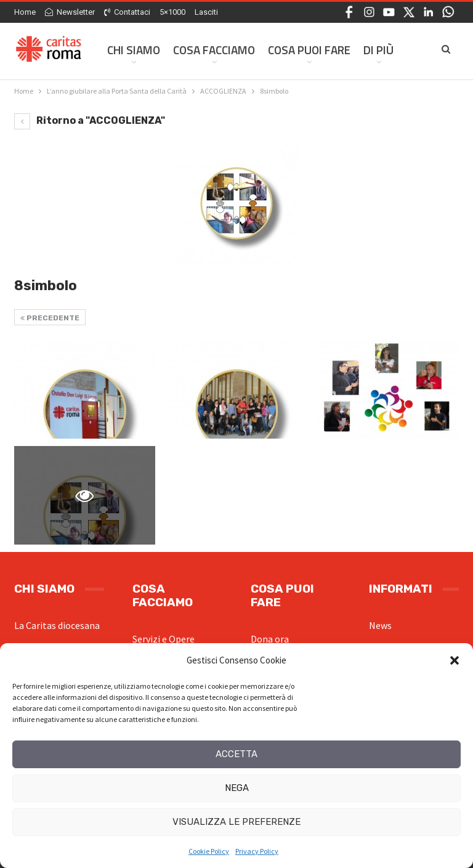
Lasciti (206, 12)
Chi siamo (134, 50)
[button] (455, 660)
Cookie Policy (209, 851)
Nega (237, 788)
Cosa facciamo (214, 50)
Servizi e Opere (164, 639)
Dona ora (270, 639)
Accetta (236, 754)
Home (25, 12)
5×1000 (172, 12)
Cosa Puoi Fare (309, 50)
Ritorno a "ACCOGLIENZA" (90, 120)
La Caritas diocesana (57, 625)
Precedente (50, 318)
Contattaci (127, 12)
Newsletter (70, 12)
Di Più (378, 50)
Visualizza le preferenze (236, 822)
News (380, 625)
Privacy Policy (257, 851)
